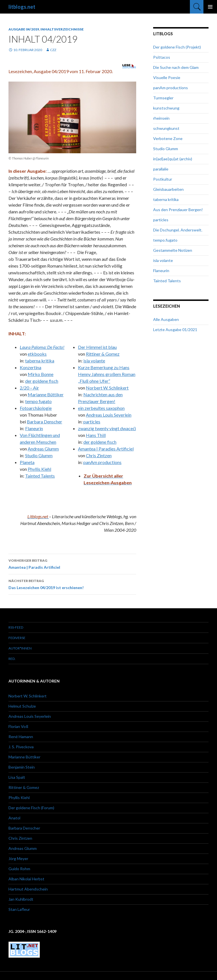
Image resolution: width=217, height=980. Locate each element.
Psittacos (162, 57)
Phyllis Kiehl (39, 469)
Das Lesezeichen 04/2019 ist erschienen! (72, 584)
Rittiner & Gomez (103, 354)
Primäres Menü (210, 7)
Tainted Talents (40, 476)
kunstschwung (166, 108)
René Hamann (21, 737)
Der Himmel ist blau (97, 347)
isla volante (94, 361)
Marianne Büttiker (46, 394)
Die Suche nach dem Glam (176, 67)
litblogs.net (22, 7)
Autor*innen (20, 648)
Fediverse (17, 638)
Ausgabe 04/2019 (24, 29)
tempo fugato (38, 401)
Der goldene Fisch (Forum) (31, 808)
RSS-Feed (16, 627)
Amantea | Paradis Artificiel (72, 563)
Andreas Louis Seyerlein (109, 415)
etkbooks (37, 354)
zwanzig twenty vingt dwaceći (107, 428)
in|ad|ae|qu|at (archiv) (173, 159)
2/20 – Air (29, 388)
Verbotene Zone (168, 138)
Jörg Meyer (18, 858)
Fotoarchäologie (36, 408)
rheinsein (161, 118)
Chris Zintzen (99, 455)
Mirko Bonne (41, 374)
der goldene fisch (42, 381)
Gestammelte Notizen (173, 250)
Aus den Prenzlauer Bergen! (178, 210)
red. (12, 659)
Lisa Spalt (17, 777)
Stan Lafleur (19, 909)
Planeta (27, 462)
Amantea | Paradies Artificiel (106, 449)
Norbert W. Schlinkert (107, 388)
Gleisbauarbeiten (168, 189)
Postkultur (163, 179)
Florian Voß (18, 726)
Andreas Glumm (43, 449)
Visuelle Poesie (167, 77)
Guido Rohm (19, 869)
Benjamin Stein (22, 767)
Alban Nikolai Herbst (26, 879)
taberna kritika (40, 361)
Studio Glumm (39, 455)
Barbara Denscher (45, 422)
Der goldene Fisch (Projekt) (177, 47)
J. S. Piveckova (21, 747)
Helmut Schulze (22, 706)
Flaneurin (34, 428)
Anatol (14, 818)
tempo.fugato (165, 240)
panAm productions (102, 462)
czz (53, 50)
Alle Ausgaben (166, 319)
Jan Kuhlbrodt (21, 899)
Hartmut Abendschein (28, 889)
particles (92, 422)
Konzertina (31, 367)
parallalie (161, 169)
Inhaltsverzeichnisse (62, 29)
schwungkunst (166, 128)
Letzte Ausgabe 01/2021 (175, 330)
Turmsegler (163, 98)
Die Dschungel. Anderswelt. (178, 230)
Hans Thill (96, 435)
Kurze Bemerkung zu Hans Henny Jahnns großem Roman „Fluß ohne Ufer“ (107, 374)
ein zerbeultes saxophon (101, 408)
